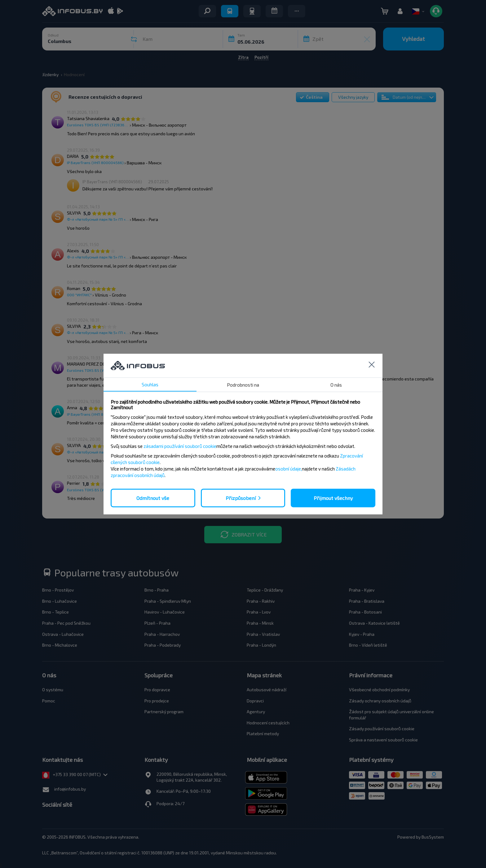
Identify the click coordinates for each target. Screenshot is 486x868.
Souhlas (150, 384)
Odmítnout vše (153, 498)
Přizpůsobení (241, 498)
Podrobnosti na (243, 384)
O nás (336, 384)
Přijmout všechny (333, 498)
